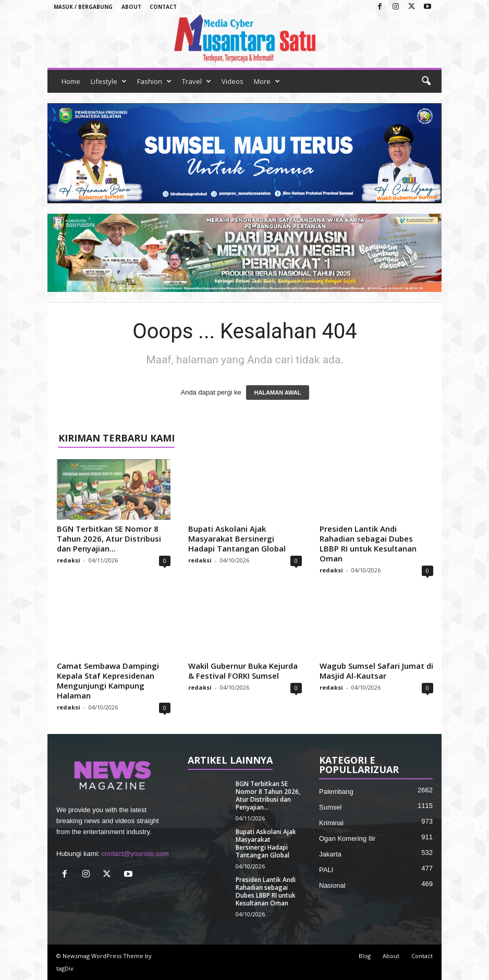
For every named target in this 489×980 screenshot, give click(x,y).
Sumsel (330, 807)
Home (71, 81)
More (267, 81)
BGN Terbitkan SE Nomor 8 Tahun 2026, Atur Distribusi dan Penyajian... (109, 538)
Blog (365, 956)
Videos (233, 81)
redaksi (69, 560)
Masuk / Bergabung (83, 7)
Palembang (336, 792)
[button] (426, 81)
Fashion (154, 81)
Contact (163, 7)
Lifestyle (109, 81)
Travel (197, 81)
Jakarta (330, 854)
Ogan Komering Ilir (347, 838)
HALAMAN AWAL (277, 393)
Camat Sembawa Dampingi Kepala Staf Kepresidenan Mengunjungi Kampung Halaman (108, 681)
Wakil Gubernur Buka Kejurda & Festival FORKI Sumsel (243, 671)
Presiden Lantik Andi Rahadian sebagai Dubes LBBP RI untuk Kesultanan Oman (368, 543)
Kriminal (331, 823)
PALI (326, 870)
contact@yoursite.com (135, 854)
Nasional (332, 885)
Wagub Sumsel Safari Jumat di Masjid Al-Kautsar (376, 671)
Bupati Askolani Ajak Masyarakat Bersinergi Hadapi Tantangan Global (237, 538)
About (131, 7)
